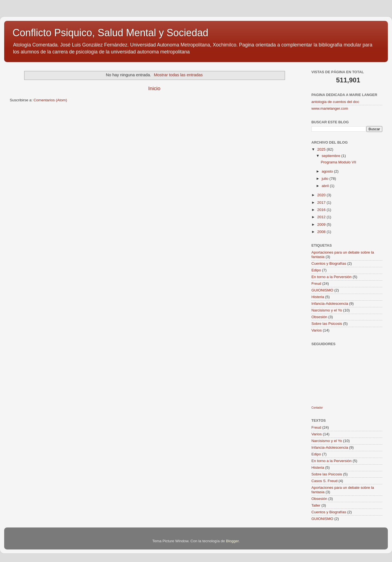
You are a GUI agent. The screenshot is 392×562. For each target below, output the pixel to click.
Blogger (232, 541)
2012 (322, 217)
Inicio (154, 88)
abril (326, 186)
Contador (317, 408)
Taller (316, 505)
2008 (322, 232)
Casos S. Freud (324, 481)
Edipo (316, 270)
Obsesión (319, 317)
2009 (322, 224)
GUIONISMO (322, 290)
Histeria (318, 297)
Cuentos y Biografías (329, 263)
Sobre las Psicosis (327, 324)
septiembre (332, 156)
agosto (328, 171)
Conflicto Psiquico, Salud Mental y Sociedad (110, 33)
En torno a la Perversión (332, 277)
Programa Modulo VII (339, 162)
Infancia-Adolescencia (330, 304)
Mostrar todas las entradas (178, 75)
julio (326, 179)
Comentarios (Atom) (50, 100)
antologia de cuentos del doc (335, 102)
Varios (317, 330)
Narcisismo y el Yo (327, 310)
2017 (322, 203)
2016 (322, 210)
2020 (322, 195)
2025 (322, 149)
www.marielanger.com (330, 108)
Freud (316, 284)
